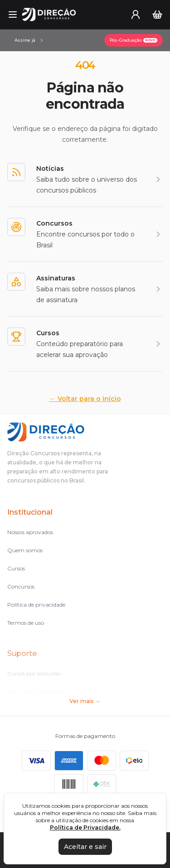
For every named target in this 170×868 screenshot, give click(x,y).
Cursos (16, 568)
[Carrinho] (157, 14)
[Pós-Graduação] (134, 40)
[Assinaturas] (29, 40)
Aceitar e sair (85, 847)
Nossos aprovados (30, 532)
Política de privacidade (36, 605)
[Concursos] (85, 234)
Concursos (21, 586)
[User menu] (136, 14)
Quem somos (25, 550)
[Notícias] (85, 179)
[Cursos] (85, 344)
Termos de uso (26, 623)
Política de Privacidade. (85, 827)
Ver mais (85, 701)
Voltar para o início (85, 399)
